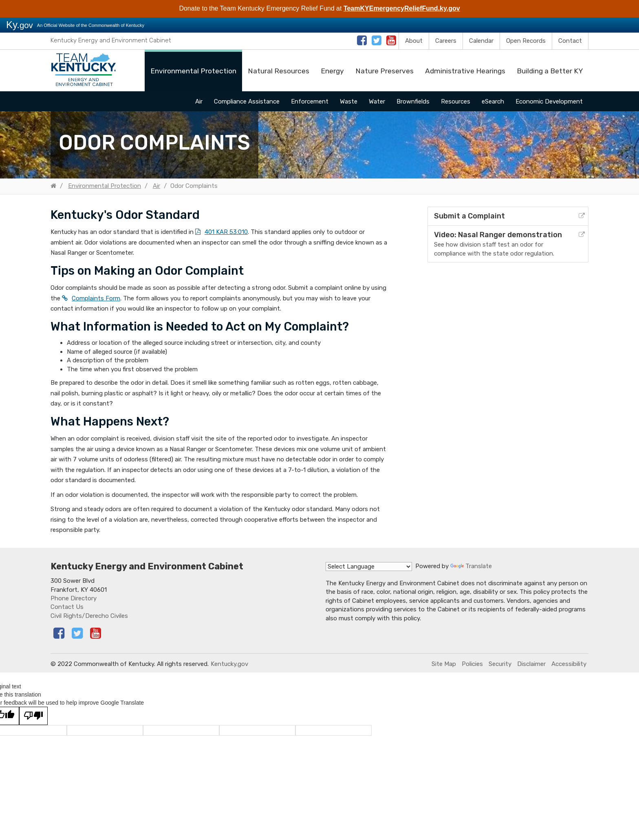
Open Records (526, 41)
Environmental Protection (193, 71)
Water (377, 101)
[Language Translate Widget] (369, 567)
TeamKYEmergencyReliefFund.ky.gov (402, 8)
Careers (446, 41)
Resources (456, 101)
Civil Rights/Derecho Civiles (89, 616)
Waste (349, 101)
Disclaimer (531, 664)
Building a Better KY (550, 71)
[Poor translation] (33, 716)
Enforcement (310, 101)
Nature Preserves (385, 71)
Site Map (444, 664)
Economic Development (549, 101)
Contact (570, 41)
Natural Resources (279, 71)
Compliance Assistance (247, 101)
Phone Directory (74, 598)
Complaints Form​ (96, 298)
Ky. (20, 25)
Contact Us (67, 607)
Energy (332, 71)
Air (199, 101)
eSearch (493, 101)
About (414, 41)
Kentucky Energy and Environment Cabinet (111, 40)
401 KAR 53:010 (226, 232)
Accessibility (569, 664)
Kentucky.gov (229, 664)
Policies (472, 664)
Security (500, 664)
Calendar (481, 41)
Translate (471, 566)
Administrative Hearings (465, 71)
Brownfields (413, 101)
